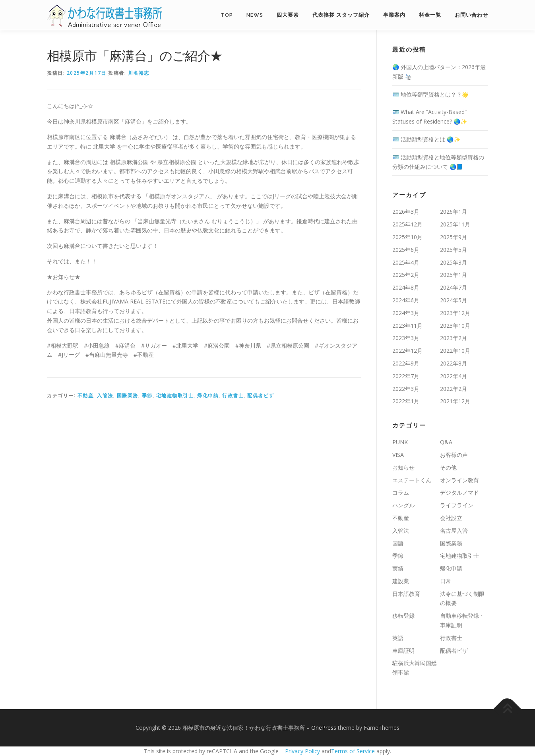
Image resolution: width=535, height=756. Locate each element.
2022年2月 (454, 389)
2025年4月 (406, 262)
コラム (401, 492)
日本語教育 (406, 594)
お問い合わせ (471, 15)
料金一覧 (430, 15)
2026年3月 (406, 212)
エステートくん (412, 480)
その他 (448, 467)
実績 (398, 568)
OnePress (324, 728)
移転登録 (403, 616)
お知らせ (403, 467)
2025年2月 (406, 275)
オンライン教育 (459, 480)
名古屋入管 (454, 531)
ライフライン (457, 505)
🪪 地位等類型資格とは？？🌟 (430, 94)
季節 (147, 395)
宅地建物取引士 (175, 395)
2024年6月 (406, 300)
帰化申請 (208, 395)
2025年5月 (454, 250)
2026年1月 (454, 212)
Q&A (446, 442)
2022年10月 (455, 351)
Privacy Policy (302, 751)
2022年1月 (406, 401)
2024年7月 (454, 287)
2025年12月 (407, 224)
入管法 (105, 395)
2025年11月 (455, 224)
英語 (398, 638)
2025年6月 (406, 250)
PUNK (400, 442)
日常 (446, 581)
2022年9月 (406, 363)
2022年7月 (406, 376)
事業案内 (394, 15)
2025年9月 (454, 237)
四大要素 (288, 15)
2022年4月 (454, 376)
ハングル (403, 505)
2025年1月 (454, 275)
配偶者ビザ (261, 395)
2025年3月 (454, 262)
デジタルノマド (459, 492)
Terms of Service (353, 751)
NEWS (255, 15)
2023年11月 (407, 326)
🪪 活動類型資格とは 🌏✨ (426, 139)
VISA (398, 455)
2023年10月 (455, 326)
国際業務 (128, 395)
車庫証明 (403, 651)
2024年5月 (454, 300)
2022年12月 (407, 351)
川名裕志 (139, 73)
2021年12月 (455, 401)
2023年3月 (406, 338)
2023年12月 (455, 313)
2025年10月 (407, 237)
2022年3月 (406, 389)
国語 (398, 543)
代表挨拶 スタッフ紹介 (341, 15)
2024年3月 (406, 313)
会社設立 (451, 518)
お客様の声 (454, 455)
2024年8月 (406, 287)
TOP (227, 15)
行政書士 (233, 395)
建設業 (401, 581)
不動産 (86, 395)
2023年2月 (454, 338)
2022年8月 (454, 363)
